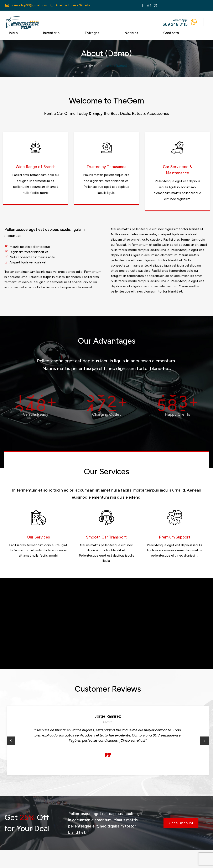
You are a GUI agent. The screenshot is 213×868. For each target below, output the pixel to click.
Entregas (92, 33)
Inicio (13, 33)
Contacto (171, 33)
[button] (11, 741)
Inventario (51, 33)
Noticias (131, 33)
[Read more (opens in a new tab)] (27, 5)
